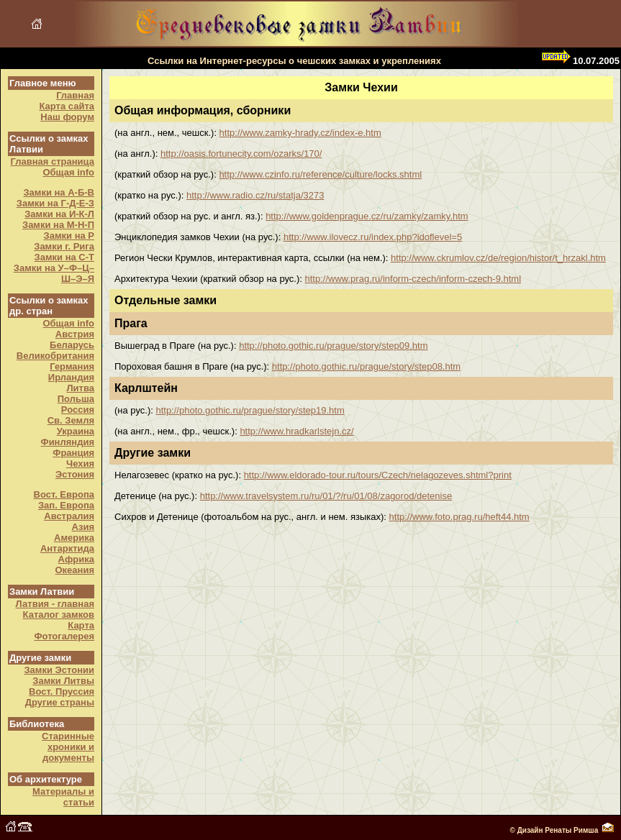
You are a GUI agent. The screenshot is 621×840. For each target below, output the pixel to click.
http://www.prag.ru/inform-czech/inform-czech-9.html (413, 279)
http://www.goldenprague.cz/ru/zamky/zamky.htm (367, 216)
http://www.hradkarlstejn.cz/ (296, 431)
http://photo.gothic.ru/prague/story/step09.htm (333, 346)
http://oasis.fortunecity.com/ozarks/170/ (241, 154)
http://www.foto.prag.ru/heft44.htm (459, 517)
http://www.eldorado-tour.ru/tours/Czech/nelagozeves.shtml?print (378, 475)
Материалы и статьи (63, 797)
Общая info (68, 172)
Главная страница (53, 161)
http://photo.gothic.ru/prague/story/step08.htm (366, 366)
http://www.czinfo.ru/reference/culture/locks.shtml (320, 174)
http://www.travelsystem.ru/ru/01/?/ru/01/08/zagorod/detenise (326, 496)
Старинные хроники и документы (68, 747)
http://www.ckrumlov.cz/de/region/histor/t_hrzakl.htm (498, 258)
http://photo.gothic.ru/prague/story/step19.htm (250, 410)
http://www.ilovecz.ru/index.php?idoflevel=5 (373, 237)
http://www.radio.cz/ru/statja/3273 (255, 195)
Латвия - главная (55, 604)
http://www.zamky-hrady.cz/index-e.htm (300, 133)
